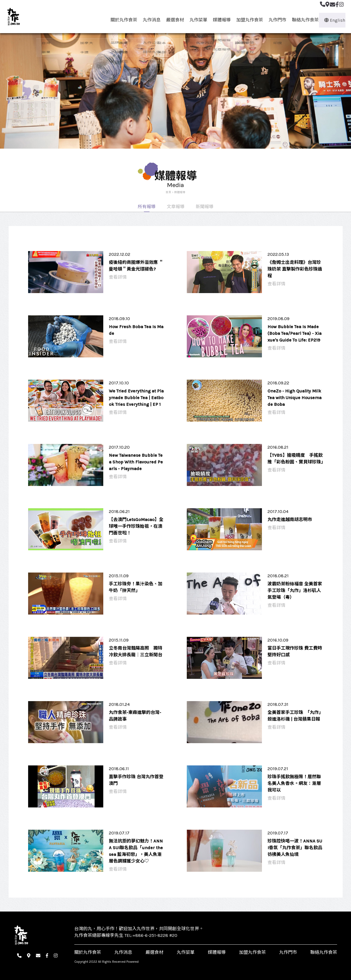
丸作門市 (275, 20)
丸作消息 (149, 20)
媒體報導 (219, 20)
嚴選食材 (173, 20)
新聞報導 (205, 207)
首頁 (168, 192)
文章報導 (176, 207)
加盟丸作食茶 (247, 20)
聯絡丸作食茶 (303, 20)
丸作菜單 (196, 20)
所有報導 (147, 207)
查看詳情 (118, 277)
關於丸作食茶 (121, 20)
